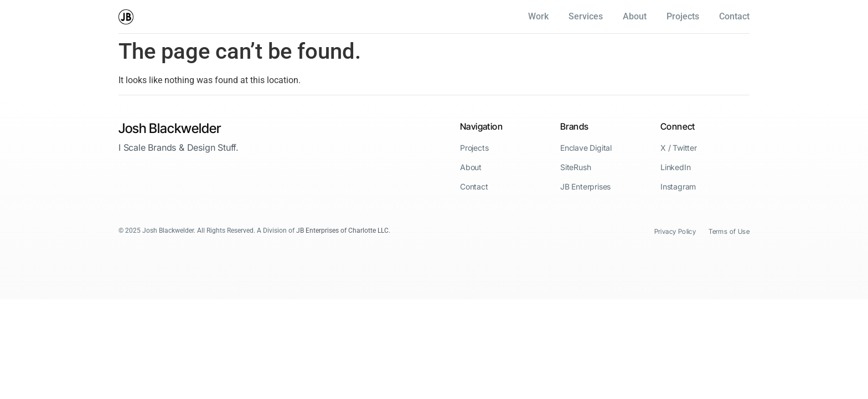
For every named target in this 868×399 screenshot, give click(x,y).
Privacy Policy (675, 231)
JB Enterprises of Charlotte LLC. (343, 231)
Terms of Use (729, 231)
